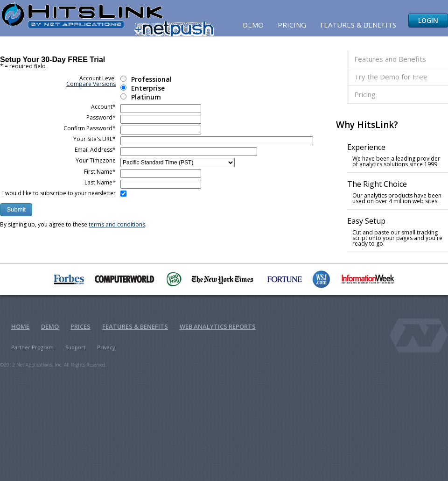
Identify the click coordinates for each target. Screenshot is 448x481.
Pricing (292, 25)
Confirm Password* (90, 128)
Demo (253, 25)
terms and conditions (117, 224)
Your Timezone (96, 160)
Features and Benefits (390, 59)
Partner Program (32, 347)
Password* (101, 117)
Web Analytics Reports (218, 326)
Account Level (91, 81)
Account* (103, 107)
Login (428, 20)
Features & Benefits (358, 25)
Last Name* (100, 182)
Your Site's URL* (94, 139)
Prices (80, 326)
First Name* (100, 172)
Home (20, 326)
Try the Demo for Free (391, 77)
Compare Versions (91, 84)
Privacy (106, 347)
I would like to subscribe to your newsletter (59, 193)
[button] (16, 210)
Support (75, 347)
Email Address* (95, 150)
